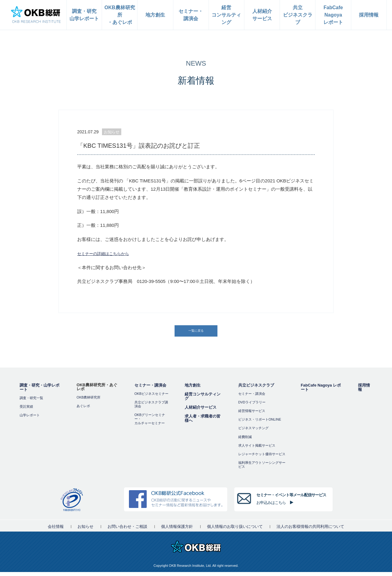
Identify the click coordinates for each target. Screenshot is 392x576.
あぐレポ (83, 410)
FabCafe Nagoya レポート (321, 391)
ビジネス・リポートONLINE (260, 424)
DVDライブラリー (252, 406)
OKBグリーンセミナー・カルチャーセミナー (150, 423)
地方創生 (193, 389)
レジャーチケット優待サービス (262, 458)
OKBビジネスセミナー (151, 398)
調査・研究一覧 (31, 402)
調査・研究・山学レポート (40, 391)
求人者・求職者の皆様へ (203, 422)
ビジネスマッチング (253, 432)
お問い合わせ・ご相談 (127, 530)
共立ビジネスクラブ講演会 (151, 408)
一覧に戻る (197, 333)
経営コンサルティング (203, 400)
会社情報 (56, 530)
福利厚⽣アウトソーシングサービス (262, 469)
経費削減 (245, 441)
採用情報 (364, 391)
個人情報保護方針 (177, 530)
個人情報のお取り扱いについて (235, 530)
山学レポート (30, 419)
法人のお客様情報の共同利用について (310, 530)
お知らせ (85, 530)
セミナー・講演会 (150, 389)
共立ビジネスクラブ (256, 389)
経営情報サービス (252, 415)
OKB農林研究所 (89, 401)
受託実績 (26, 410)
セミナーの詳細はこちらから (107, 253)
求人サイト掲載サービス (257, 449)
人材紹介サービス (201, 411)
